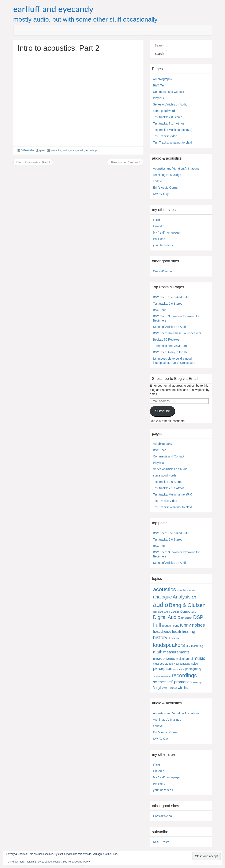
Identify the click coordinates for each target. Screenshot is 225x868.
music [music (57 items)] (200, 658)
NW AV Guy (161, 194)
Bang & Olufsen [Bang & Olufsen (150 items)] (187, 605)
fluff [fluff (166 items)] (157, 625)
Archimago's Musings (167, 175)
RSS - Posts (161, 842)
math (73, 151)
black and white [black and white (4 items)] (161, 612)
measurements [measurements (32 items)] (177, 652)
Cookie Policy (82, 862)
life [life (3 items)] (177, 638)
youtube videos (163, 245)
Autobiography (162, 79)
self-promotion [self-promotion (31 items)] (179, 682)
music (81, 151)
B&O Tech (160, 85)
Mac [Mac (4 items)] (188, 646)
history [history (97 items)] (160, 638)
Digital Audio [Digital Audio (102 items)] (167, 617)
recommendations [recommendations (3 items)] (162, 676)
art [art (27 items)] (194, 597)
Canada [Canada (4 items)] (175, 612)
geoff (42, 151)
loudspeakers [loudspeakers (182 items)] (169, 645)
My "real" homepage (166, 233)
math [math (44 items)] (158, 652)
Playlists (158, 98)
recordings (91, 151)
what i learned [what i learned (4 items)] (169, 688)
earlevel (158, 181)
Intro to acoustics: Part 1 (33, 162)
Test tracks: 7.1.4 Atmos (169, 123)
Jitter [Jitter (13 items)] (172, 638)
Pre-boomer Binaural (125, 162)
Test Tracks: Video (165, 136)
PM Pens (159, 239)
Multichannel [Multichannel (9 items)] (184, 659)
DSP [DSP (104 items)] (198, 617)
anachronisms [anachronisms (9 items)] (186, 590)
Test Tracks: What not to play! (172, 142)
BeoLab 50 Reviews (166, 340)
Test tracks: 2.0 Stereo (168, 117)
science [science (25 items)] (159, 682)
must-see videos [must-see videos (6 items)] (163, 664)
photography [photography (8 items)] (193, 669)
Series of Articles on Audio (170, 104)
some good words (165, 111)
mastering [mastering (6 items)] (197, 646)
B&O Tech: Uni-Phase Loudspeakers (177, 333)
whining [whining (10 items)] (183, 688)
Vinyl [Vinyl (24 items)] (157, 687)
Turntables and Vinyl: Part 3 (171, 346)
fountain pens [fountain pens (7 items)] (171, 626)
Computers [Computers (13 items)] (188, 611)
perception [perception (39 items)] (163, 668)
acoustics (56, 151)
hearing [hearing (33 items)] (188, 631)
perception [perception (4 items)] (179, 669)
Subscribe (162, 411)
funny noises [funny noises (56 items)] (192, 625)
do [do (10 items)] (183, 618)
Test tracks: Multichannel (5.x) (172, 130)
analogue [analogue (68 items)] (162, 597)
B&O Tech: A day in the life (170, 352)
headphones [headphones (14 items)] (162, 632)
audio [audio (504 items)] (161, 605)
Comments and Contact (168, 92)
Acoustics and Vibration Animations (176, 168)
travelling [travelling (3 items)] (197, 682)
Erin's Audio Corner (166, 188)
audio (66, 151)
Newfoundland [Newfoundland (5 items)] (182, 664)
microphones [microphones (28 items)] (164, 658)
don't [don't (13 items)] (189, 618)
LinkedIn (159, 226)
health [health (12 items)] (177, 632)
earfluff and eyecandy (53, 9)
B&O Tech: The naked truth (171, 297)
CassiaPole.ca (162, 271)
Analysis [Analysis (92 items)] (182, 597)
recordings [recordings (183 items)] (184, 675)
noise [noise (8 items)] (194, 664)
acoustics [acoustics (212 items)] (164, 589)
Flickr (156, 220)
